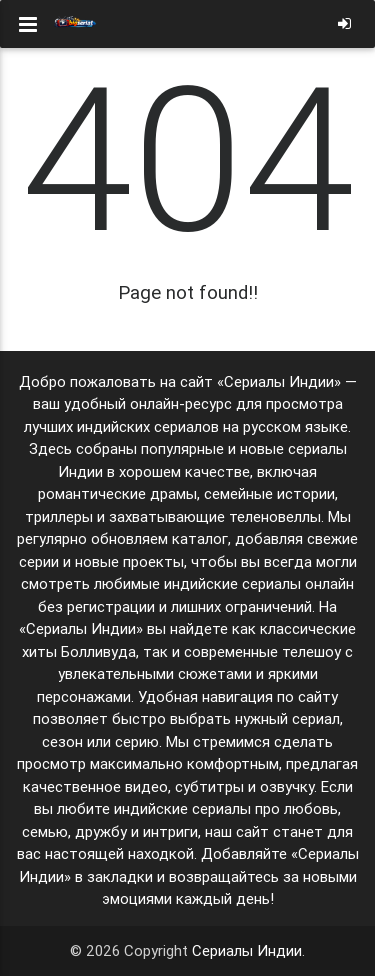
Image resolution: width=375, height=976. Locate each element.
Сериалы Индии (247, 950)
